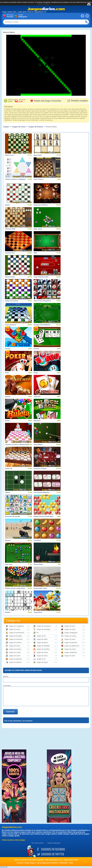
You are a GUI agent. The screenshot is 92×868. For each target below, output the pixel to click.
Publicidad (64, 863)
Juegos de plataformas (72, 646)
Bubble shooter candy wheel (15, 588)
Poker (7, 373)
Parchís (8, 349)
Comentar (10, 712)
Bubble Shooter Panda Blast (43, 516)
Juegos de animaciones (17, 633)
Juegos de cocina (15, 656)
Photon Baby (38, 564)
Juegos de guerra (42, 643)
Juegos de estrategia (43, 629)
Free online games (38, 843)
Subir (71, 863)
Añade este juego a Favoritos (46, 101)
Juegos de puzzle (70, 649)
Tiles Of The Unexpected (42, 301)
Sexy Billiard (38, 445)
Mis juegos (11, 16)
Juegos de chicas (42, 652)
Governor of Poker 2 (41, 205)
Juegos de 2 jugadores (16, 626)
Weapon (8, 540)
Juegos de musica (70, 636)
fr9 (37, 633)
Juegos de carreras (15, 643)
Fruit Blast (37, 540)
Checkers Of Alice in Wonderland (17, 445)
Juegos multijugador (71, 633)
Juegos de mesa (19, 127)
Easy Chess (38, 155)
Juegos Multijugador (54, 843)
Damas (7, 205)
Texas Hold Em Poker (41, 277)
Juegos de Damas (36, 127)
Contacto (20, 863)
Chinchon (37, 397)
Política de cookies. (43, 4)
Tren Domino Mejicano (41, 492)
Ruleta (7, 421)
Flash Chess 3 (39, 179)
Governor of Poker (40, 469)
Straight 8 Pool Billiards (42, 325)
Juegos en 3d (41, 659)
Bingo (36, 373)
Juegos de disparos (15, 662)
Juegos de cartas (14, 646)
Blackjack (37, 421)
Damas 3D (9, 469)
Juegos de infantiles (43, 649)
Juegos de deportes (15, 659)
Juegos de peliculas (71, 643)
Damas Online (10, 277)
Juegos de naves (70, 639)
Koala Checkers (11, 325)
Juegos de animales (15, 636)
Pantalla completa (77, 101)
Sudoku (8, 612)
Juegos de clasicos (15, 649)
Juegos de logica (42, 662)
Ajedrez (8, 397)
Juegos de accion (15, 629)
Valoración (11, 101)
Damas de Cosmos (12, 301)
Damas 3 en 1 (10, 155)
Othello (8, 492)
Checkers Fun (10, 253)
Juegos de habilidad (43, 646)
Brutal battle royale (40, 588)
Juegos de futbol (42, 639)
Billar (35, 253)
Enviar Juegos (30, 863)
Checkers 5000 (10, 229)
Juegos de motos (70, 629)
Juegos (22, 16)
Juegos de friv (41, 636)
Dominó (36, 349)
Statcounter (4, 867)
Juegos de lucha (70, 626)
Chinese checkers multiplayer (15, 179)
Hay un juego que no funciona (47, 863)
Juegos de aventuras (16, 639)
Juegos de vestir (70, 656)
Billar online (38, 229)
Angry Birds (38, 612)
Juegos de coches (15, 652)
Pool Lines (9, 564)
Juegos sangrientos (71, 652)
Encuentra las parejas (13, 516)
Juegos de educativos (44, 626)
